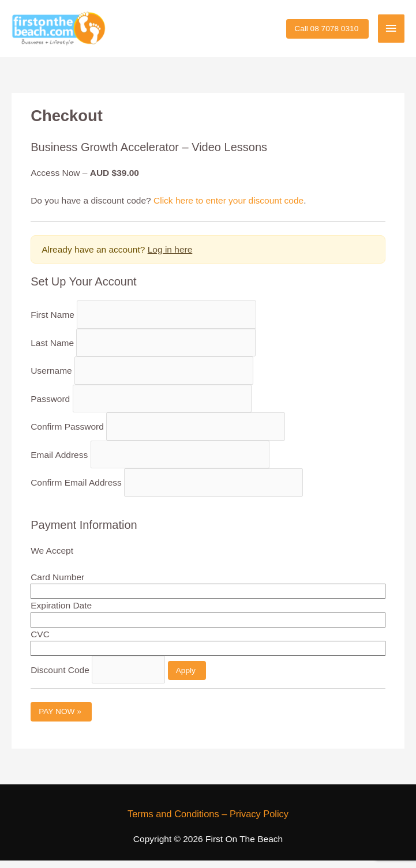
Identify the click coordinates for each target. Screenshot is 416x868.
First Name (53, 322)
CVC (40, 642)
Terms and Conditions (173, 821)
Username (51, 378)
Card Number (57, 585)
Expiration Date (61, 613)
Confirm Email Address (76, 490)
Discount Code (60, 677)
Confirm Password (67, 434)
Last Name (52, 350)
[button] (327, 33)
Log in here (170, 257)
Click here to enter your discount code (228, 208)
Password (50, 406)
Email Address (59, 462)
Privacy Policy (259, 821)
